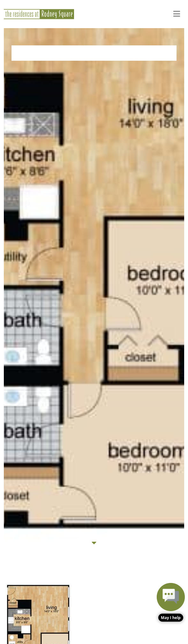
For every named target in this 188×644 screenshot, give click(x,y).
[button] (171, 602)
